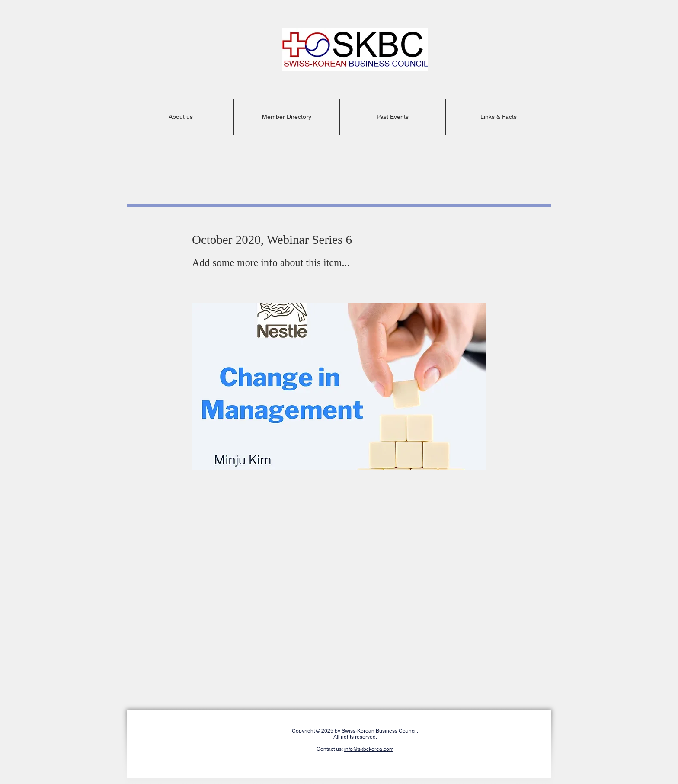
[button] (181, 117)
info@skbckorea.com (369, 749)
